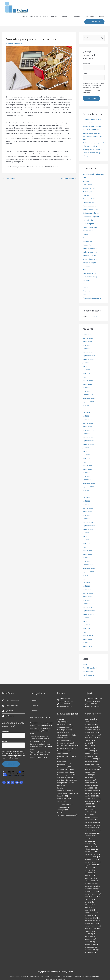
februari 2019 (88, 636)
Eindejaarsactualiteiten (91, 213)
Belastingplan (88, 192)
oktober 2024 (88, 395)
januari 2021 (87, 554)
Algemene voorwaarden (63, 971)
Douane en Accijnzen (90, 210)
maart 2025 (87, 377)
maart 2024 (87, 420)
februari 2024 (88, 423)
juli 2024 (86, 405)
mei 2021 (86, 540)
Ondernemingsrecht (90, 249)
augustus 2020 (88, 572)
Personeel (86, 266)
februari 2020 (88, 593)
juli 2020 (86, 575)
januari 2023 (87, 469)
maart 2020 (87, 590)
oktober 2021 (88, 522)
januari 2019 (87, 639)
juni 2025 (86, 366)
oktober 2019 (88, 607)
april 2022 (86, 501)
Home (25, 16)
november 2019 (89, 604)
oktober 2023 (88, 437)
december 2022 (89, 473)
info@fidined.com (66, 706)
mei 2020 (86, 583)
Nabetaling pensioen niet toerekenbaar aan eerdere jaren (92, 136)
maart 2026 (87, 335)
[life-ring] (11, 701)
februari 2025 (88, 381)
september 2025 (89, 356)
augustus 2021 (88, 529)
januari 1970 (87, 646)
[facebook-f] (4, 782)
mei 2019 (86, 625)
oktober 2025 (88, 352)
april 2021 (86, 544)
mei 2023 (86, 455)
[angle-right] (33, 701)
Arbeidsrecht (87, 185)
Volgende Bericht (68, 179)
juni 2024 (86, 409)
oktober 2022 (88, 480)
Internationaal (88, 231)
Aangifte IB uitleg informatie (93, 174)
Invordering (87, 234)
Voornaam (86, 64)
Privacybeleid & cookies (19, 971)
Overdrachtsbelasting (91, 259)
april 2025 (86, 374)
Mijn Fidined (90, 16)
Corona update (88, 202)
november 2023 (89, 434)
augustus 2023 (88, 444)
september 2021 (89, 526)
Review (102, 16)
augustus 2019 (88, 614)
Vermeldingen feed (90, 668)
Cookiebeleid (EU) (36, 971)
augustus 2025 (88, 359)
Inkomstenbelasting (90, 227)
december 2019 (89, 600)
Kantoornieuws (88, 238)
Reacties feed (88, 672)
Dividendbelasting (89, 206)
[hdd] (9, 716)
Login (85, 665)
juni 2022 (86, 494)
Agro (84, 178)
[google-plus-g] (13, 782)
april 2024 (86, 416)
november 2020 (89, 561)
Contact (77, 16)
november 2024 (89, 391)
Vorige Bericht (9, 179)
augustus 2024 (88, 402)
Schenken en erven (90, 273)
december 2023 (89, 430)
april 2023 (86, 459)
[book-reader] (10, 706)
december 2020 (89, 558)
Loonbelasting (88, 241)
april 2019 (86, 629)
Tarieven (54, 16)
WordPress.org (88, 675)
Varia (84, 295)
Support (65, 16)
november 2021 (89, 519)
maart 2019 (87, 632)
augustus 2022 (88, 487)
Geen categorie (88, 224)
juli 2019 (86, 618)
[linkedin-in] (21, 782)
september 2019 (89, 611)
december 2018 (89, 643)
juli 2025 (86, 363)
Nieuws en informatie (38, 16)
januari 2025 (87, 384)
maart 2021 (87, 547)
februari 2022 (88, 508)
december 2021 (89, 515)
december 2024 (89, 388)
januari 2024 (87, 427)
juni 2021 (86, 536)
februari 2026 (88, 338)
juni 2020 (86, 579)
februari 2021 (88, 551)
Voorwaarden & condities (55, 974)
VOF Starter (93, 316)
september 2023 (89, 441)
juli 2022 (86, 490)
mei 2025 (86, 370)
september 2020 (89, 568)
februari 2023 (88, 466)
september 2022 (89, 483)
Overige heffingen (89, 263)
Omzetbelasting (89, 245)
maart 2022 (87, 505)
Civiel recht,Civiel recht (91, 199)
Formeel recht (88, 220)
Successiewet (88, 284)
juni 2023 (86, 451)
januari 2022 (87, 512)
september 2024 (89, 398)
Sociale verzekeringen (91, 277)
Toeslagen (86, 291)
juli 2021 (86, 533)
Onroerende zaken (89, 256)
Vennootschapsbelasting (92, 298)
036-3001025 (65, 704)
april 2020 (86, 586)
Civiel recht (87, 195)
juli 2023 (86, 448)
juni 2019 (86, 621)
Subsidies (86, 280)
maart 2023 (87, 462)
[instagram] (17, 782)
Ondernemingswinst (15, 44)
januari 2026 (87, 342)
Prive (84, 270)
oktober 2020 (88, 565)
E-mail (85, 74)
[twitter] (9, 782)
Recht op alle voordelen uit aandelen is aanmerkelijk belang (93, 153)
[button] (94, 22)
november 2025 (89, 349)
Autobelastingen (89, 188)
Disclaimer (49, 971)
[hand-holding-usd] (8, 711)
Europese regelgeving (91, 217)
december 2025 (89, 345)
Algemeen (86, 181)
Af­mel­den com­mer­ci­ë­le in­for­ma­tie (87, 971)
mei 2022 (86, 498)
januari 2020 (87, 597)
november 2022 (89, 476)
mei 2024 (86, 413)
